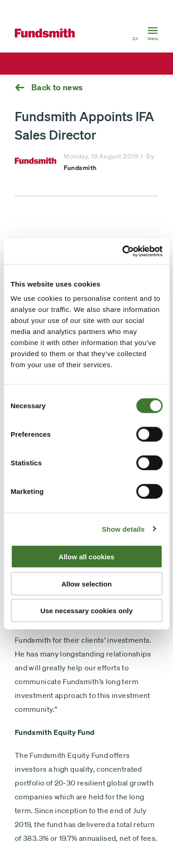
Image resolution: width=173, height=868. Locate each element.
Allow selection (86, 584)
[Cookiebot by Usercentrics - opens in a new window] (123, 252)
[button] (135, 33)
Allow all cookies (86, 557)
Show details (123, 529)
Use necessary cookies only (86, 611)
